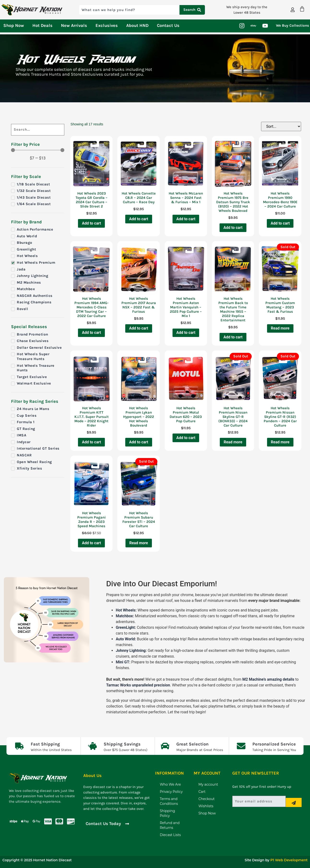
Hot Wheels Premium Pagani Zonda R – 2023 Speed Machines (92, 520)
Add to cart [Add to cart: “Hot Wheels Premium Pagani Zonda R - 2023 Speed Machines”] (91, 543)
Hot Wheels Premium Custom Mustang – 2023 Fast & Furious (280, 305)
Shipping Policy (167, 813)
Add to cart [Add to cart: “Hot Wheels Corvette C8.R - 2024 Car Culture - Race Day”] (139, 219)
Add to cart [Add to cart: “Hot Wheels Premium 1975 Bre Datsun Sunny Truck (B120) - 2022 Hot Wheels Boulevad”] (233, 228)
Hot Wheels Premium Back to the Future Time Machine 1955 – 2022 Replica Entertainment (233, 309)
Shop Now (14, 25)
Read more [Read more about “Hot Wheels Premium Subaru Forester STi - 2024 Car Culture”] (139, 543)
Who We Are (170, 784)
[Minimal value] (38, 150)
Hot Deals (42, 25)
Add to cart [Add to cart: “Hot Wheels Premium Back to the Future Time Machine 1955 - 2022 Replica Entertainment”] (233, 337)
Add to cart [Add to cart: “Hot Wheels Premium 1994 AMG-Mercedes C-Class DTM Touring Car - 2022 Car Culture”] (91, 333)
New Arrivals (74, 25)
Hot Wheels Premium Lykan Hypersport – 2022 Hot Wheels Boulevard (139, 417)
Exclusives (107, 25)
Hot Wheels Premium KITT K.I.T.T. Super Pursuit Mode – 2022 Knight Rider (92, 417)
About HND (137, 25)
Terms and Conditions (169, 801)
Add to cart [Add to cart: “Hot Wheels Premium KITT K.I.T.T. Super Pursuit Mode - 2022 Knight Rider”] (91, 442)
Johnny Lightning (131, 651)
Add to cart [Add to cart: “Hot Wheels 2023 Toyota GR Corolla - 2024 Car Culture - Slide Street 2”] (91, 223)
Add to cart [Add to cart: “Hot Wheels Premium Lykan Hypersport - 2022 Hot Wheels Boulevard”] (139, 442)
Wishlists (206, 806)
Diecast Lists (170, 835)
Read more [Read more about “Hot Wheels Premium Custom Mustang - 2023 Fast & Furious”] (280, 328)
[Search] (38, 130)
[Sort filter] (281, 126)
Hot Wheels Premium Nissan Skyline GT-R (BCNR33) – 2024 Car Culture (233, 417)
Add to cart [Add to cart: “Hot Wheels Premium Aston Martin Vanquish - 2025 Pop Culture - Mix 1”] (186, 333)
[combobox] (129, 10)
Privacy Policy (171, 792)
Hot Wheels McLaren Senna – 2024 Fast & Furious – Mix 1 (186, 198)
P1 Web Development (289, 860)
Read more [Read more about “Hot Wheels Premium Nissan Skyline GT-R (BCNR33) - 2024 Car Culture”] (233, 442)
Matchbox (124, 616)
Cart (202, 792)
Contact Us (168, 25)
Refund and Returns (170, 825)
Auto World (125, 639)
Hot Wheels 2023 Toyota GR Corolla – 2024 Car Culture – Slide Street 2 (92, 200)
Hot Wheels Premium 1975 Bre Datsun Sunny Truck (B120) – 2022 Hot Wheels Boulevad (233, 202)
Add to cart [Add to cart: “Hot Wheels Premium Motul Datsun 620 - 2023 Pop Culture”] (186, 438)
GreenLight (125, 627)
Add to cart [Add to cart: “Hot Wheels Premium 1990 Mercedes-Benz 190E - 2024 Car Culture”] (280, 223)
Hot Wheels (125, 610)
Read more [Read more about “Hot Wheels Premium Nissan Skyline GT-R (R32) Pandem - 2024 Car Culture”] (280, 442)
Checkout (207, 799)
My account (208, 784)
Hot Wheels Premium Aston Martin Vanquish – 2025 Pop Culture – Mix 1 (186, 307)
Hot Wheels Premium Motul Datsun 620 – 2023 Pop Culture (186, 415)
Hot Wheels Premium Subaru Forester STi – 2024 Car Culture (139, 520)
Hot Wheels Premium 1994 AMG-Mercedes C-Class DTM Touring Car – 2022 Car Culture (92, 307)
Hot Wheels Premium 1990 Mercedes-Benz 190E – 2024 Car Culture (280, 200)
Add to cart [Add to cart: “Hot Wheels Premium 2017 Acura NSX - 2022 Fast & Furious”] (139, 328)
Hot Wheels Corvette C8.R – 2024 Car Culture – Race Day (139, 198)
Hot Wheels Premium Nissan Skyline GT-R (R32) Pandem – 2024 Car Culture (280, 417)
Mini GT (122, 662)
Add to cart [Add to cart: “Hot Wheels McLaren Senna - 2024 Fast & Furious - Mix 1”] (186, 219)
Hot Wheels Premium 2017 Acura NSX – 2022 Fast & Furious (139, 305)
